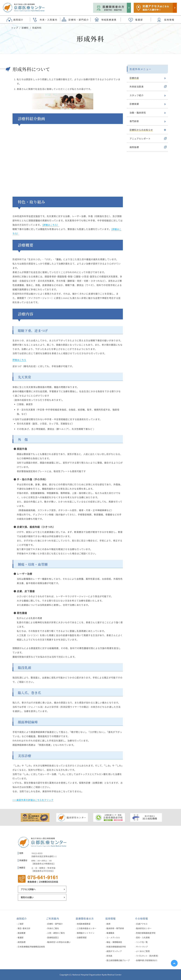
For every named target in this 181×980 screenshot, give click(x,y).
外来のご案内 (53, 928)
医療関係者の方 (85, 918)
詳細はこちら (19, 360)
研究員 (109, 956)
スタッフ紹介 (137, 95)
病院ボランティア (114, 951)
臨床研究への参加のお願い (59, 942)
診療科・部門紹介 (55, 924)
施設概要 (22, 933)
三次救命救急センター (87, 928)
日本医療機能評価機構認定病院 (31, 947)
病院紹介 (22, 918)
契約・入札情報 (143, 937)
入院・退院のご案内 (56, 933)
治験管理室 (82, 937)
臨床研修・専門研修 (115, 928)
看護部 (21, 937)
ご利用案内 (53, 918)
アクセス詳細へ (28, 889)
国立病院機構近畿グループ (118, 960)
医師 (108, 924)
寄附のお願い (27, 897)
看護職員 (110, 933)
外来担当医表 (137, 87)
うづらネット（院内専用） (148, 956)
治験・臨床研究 (138, 113)
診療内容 (134, 78)
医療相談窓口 (53, 937)
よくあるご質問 (143, 951)
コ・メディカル (113, 937)
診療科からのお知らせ (141, 130)
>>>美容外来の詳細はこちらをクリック (33, 800)
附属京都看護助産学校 (116, 947)
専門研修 (134, 121)
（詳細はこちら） (51, 225)
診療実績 (134, 104)
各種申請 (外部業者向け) (147, 960)
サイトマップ (142, 947)
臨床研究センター (144, 928)
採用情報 (111, 918)
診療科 (25, 28)
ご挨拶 (21, 924)
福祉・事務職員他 (114, 942)
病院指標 (134, 147)
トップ (15, 28)
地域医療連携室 (84, 924)
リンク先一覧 (142, 942)
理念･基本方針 (24, 928)
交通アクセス (142, 924)
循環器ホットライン (86, 933)
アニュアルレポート (140, 138)
